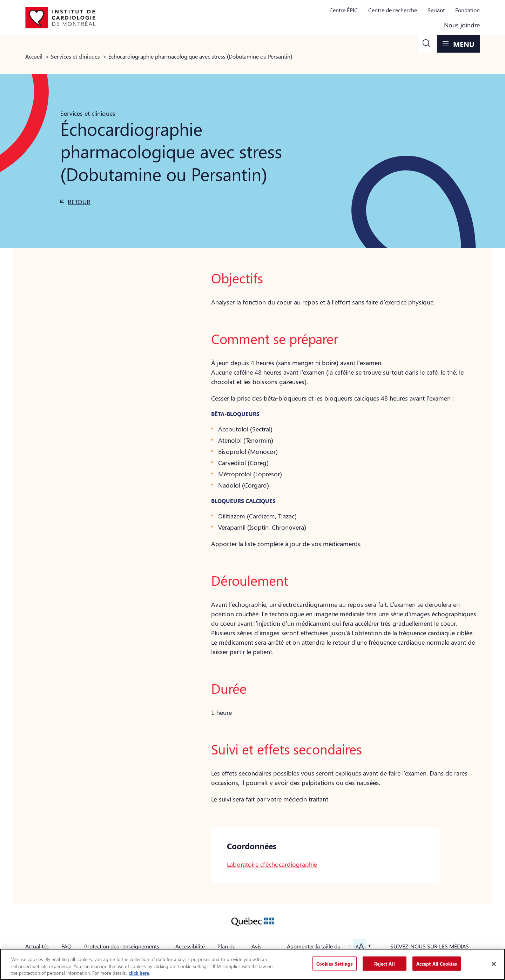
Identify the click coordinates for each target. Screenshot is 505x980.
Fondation (467, 10)
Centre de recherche (393, 10)
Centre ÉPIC (344, 10)
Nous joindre (462, 25)
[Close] (494, 964)
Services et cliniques (75, 56)
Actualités (37, 946)
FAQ (66, 946)
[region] (252, 964)
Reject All (385, 963)
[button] (426, 44)
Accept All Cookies (437, 963)
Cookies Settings (335, 963)
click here (139, 973)
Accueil (34, 56)
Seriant (436, 10)
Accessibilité (190, 946)
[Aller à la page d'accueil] (60, 18)
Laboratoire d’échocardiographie (272, 864)
